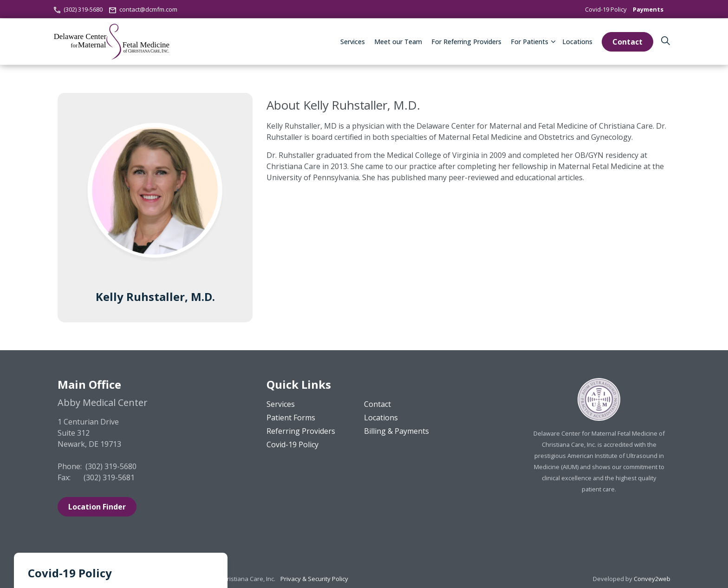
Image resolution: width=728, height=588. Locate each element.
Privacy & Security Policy (314, 579)
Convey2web (652, 579)
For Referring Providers (466, 42)
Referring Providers (301, 431)
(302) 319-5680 (78, 9)
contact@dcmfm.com (143, 9)
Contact (627, 42)
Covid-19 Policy (606, 9)
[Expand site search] (665, 42)
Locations (577, 42)
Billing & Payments (396, 431)
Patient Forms (291, 418)
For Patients (530, 42)
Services (353, 42)
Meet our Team (398, 42)
